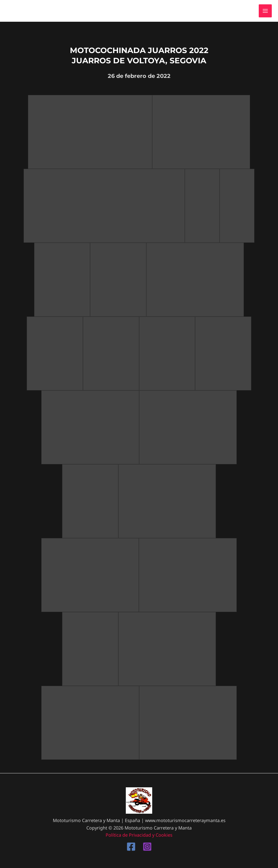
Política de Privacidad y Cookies (139, 835)
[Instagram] (147, 846)
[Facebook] (131, 846)
